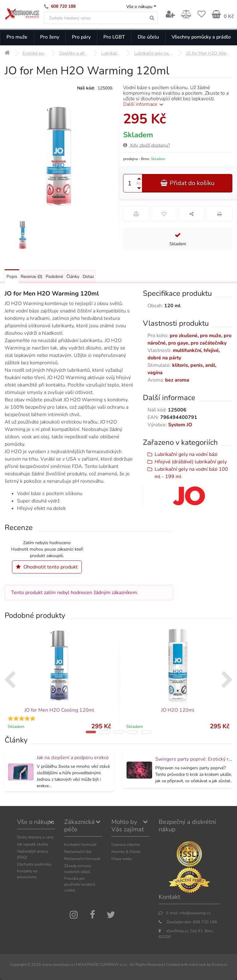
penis (197, 365)
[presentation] (10, 680)
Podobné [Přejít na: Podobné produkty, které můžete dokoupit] (54, 277)
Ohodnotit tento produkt (47, 567)
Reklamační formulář (82, 859)
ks (139, 183)
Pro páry (81, 37)
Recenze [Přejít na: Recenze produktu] (31, 277)
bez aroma (177, 380)
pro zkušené (184, 336)
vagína (155, 373)
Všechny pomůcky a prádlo (201, 37)
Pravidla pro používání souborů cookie (80, 884)
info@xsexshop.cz (195, 913)
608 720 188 (63, 6)
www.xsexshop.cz (58, 964)
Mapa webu (122, 859)
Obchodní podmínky (34, 864)
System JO (180, 425)
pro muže (211, 336)
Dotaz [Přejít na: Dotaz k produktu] (88, 277)
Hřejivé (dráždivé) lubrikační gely (191, 462)
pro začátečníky (209, 343)
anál (210, 365)
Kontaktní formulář (80, 844)
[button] (91, 732)
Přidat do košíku (187, 183)
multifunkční (187, 350)
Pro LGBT (114, 37)
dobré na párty (164, 358)
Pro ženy (50, 37)
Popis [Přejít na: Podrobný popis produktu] (12, 277)
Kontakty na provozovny (27, 874)
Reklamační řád (78, 852)
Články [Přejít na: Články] (73, 277)
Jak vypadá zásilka (33, 844)
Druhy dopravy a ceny (35, 837)
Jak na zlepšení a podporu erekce (73, 758)
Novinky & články (126, 852)
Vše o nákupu (139, 7)
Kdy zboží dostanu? (147, 145)
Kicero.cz (220, 964)
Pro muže (17, 37)
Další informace (144, 104)
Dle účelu (148, 37)
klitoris (180, 365)
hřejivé (211, 350)
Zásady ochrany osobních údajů (78, 869)
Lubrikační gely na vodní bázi (186, 454)
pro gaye (178, 343)
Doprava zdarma (126, 844)
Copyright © (20, 964)
